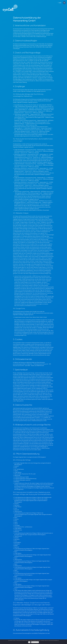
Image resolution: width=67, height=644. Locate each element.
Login (60, 3)
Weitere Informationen (35, 642)
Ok (29, 642)
